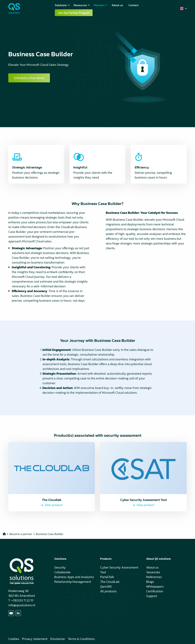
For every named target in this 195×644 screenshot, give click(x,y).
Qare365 (106, 586)
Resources (82, 5)
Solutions (62, 5)
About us (117, 5)
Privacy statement (35, 639)
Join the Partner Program (74, 13)
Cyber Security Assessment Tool (119, 570)
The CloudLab (110, 582)
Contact (134, 5)
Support (152, 596)
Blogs (150, 582)
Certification (155, 591)
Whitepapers (155, 586)
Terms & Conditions (81, 639)
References (154, 577)
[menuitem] (61, 5)
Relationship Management (73, 582)
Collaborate (62, 572)
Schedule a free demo (29, 78)
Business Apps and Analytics (74, 577)
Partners (101, 5)
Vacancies (153, 572)
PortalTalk (107, 577)
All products (108, 591)
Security (60, 567)
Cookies (14, 639)
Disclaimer (58, 639)
